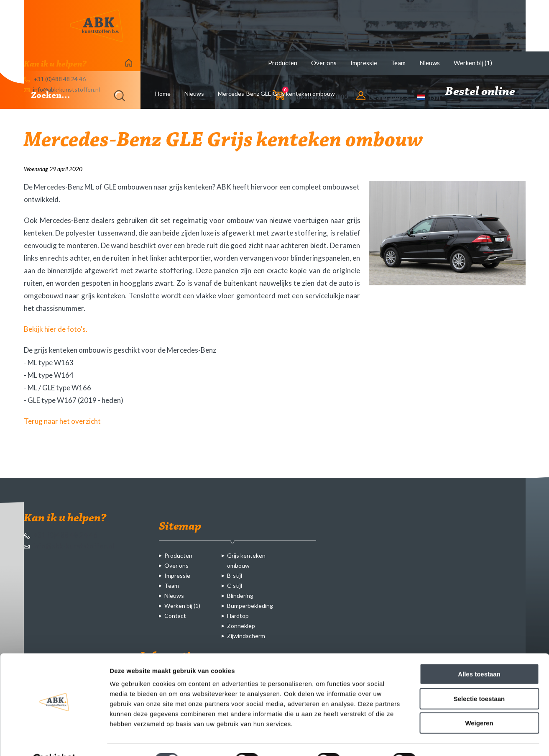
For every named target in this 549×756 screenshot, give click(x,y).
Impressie (364, 63)
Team (398, 63)
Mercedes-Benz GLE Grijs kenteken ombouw (276, 94)
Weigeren (479, 703)
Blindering (240, 596)
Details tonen (452, 739)
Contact (175, 616)
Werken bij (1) (473, 63)
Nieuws (430, 63)
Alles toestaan (479, 654)
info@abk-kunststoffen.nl (69, 546)
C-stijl (235, 586)
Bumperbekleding (250, 606)
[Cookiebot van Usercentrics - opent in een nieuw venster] (54, 740)
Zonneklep (241, 626)
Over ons (324, 63)
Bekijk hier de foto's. (56, 329)
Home (163, 94)
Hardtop (238, 616)
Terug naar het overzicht (62, 421)
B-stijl (235, 575)
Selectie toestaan (479, 678)
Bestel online (485, 92)
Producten (283, 63)
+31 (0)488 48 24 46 (61, 535)
